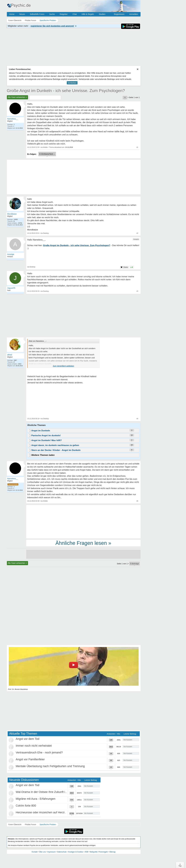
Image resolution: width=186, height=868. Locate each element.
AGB (86, 852)
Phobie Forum (30, 824)
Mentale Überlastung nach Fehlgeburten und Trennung (50, 766)
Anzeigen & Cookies (75, 852)
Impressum (51, 852)
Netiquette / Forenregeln (99, 852)
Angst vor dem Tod (28, 739)
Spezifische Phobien (48, 824)
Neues (22, 14)
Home (12, 14)
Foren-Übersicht (15, 824)
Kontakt (35, 852)
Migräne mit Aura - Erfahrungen (36, 799)
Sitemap (112, 852)
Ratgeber (64, 14)
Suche (52, 14)
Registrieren (119, 14)
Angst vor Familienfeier (30, 759)
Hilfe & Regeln (88, 14)
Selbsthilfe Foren (37, 14)
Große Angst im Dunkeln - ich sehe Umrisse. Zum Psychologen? (66, 91)
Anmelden (134, 14)
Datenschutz (62, 852)
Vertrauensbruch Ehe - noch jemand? (39, 752)
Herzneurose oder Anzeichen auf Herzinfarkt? (44, 812)
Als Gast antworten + (18, 97)
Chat (75, 14)
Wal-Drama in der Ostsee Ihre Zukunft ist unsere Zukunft (51, 792)
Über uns (42, 852)
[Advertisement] (83, 521)
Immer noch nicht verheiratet (34, 746)
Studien (102, 14)
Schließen (72, 83)
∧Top (180, 865)
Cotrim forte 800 (26, 806)
